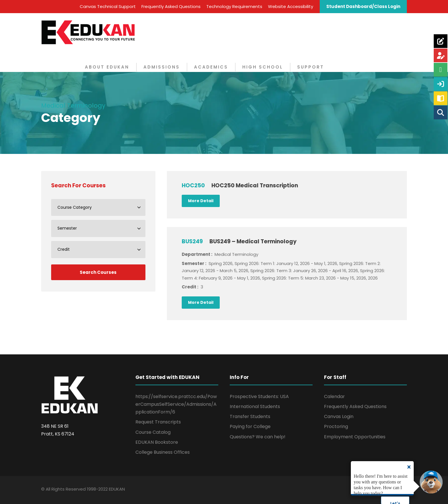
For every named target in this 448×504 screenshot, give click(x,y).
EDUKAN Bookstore (157, 442)
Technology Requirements (234, 6)
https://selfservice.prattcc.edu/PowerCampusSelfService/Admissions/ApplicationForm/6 (176, 404)
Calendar (334, 396)
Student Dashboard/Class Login (363, 6)
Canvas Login (339, 416)
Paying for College (250, 426)
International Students (255, 406)
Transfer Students (250, 416)
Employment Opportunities (355, 437)
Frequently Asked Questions (171, 6)
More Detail (201, 201)
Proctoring (336, 426)
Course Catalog (153, 432)
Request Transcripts (158, 422)
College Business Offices (163, 452)
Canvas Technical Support (108, 6)
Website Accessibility (291, 6)
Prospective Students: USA (259, 396)
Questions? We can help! (258, 437)
